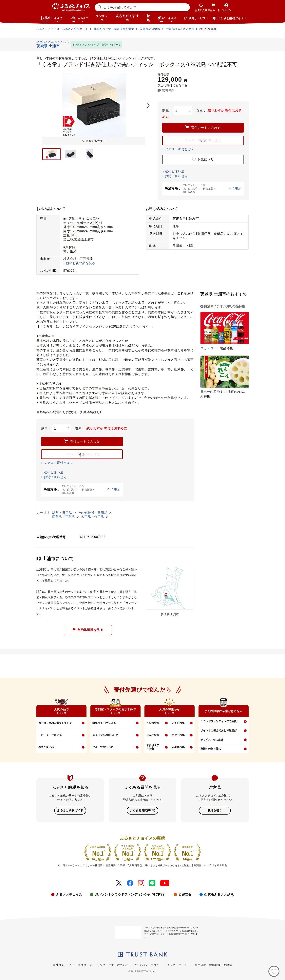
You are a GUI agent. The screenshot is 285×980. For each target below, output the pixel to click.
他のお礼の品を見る (81, 263)
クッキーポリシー (178, 965)
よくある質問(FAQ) (142, 810)
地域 (80, 19)
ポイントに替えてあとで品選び (218, 730)
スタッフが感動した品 (105, 735)
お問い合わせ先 (176, 176)
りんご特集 (153, 735)
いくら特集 (178, 723)
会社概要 (59, 965)
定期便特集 (178, 747)
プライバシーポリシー (148, 965)
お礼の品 (53, 19)
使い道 (168, 19)
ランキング (102, 18)
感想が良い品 (46, 747)
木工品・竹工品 (93, 517)
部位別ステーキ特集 (154, 747)
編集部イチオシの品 (104, 723)
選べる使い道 (175, 171)
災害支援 (185, 894)
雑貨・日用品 (63, 513)
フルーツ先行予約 (103, 747)
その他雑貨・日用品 (93, 513)
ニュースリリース (81, 965)
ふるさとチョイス (69, 894)
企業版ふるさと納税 (219, 894)
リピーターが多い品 (50, 735)
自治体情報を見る (88, 630)
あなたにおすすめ (127, 18)
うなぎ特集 (153, 723)
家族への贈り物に (211, 749)
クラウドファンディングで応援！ (220, 721)
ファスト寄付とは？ (180, 149)
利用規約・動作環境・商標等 (213, 965)
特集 (148, 18)
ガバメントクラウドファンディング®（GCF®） (130, 894)
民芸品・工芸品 (64, 517)
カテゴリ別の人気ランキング (55, 723)
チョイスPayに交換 (212, 740)
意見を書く (215, 810)
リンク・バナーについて (113, 965)
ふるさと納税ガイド (70, 810)
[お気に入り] (274, 971)
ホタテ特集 (178, 735)
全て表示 (235, 189)
